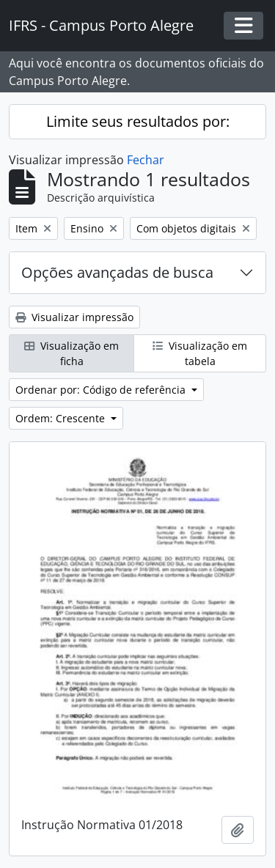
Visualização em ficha (71, 353)
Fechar (146, 160)
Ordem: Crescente (62, 418)
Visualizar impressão (74, 317)
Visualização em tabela (200, 353)
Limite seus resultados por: (138, 121)
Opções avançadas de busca (117, 272)
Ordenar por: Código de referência (102, 390)
